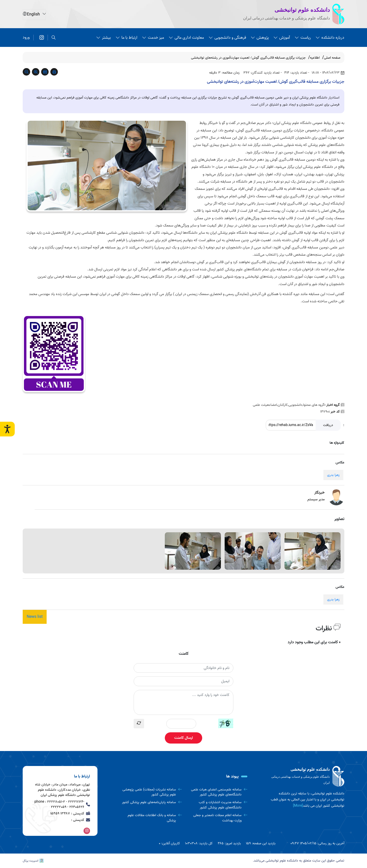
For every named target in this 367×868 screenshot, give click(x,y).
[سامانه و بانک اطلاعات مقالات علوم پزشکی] (151, 818)
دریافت (328, 425)
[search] (54, 37)
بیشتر (104, 37)
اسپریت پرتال (33, 861)
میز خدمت (153, 37)
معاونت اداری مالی (186, 37)
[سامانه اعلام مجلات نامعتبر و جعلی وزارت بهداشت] (216, 818)
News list (35, 617)
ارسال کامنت (183, 738)
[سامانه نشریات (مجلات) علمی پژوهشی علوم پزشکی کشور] (151, 792)
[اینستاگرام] (42, 37)
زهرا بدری (333, 475)
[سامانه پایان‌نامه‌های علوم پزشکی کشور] (151, 803)
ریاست (303, 37)
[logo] (307, 776)
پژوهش (260, 37)
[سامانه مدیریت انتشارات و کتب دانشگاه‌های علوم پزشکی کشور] (216, 805)
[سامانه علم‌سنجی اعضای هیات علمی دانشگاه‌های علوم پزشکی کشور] (216, 792)
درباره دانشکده (330, 37)
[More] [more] (298, 806)
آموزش (282, 37)
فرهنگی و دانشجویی (228, 37)
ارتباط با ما (127, 37)
